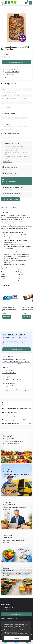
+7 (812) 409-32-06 (12, 72)
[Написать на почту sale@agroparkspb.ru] (26, 390)
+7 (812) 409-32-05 (12, 69)
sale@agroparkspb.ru (10, 77)
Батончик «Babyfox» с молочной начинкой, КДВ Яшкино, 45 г (9, 309)
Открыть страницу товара (10, 199)
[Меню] (30, 3)
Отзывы (14, 207)
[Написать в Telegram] (16, 390)
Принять (16, 638)
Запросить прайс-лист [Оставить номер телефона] (17, 349)
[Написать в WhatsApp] (7, 390)
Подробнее (5, 107)
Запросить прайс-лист (16, 62)
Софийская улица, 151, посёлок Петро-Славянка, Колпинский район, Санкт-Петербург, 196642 (16, 362)
